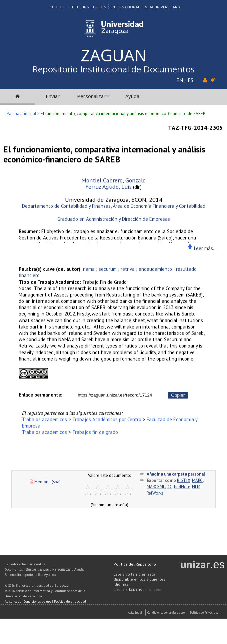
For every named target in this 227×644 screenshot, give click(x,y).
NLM (196, 487)
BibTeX (184, 480)
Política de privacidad (70, 601)
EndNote (182, 487)
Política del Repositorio (135, 564)
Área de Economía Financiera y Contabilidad (159, 206)
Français (153, 589)
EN (180, 80)
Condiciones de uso (37, 601)
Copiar (178, 395)
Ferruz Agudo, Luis (108, 187)
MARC (197, 480)
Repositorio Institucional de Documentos (113, 69)
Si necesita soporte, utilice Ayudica (30, 575)
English (120, 589)
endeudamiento (155, 269)
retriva (128, 269)
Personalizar (91, 96)
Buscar (31, 569)
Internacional (126, 7)
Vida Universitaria (163, 7)
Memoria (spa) (45, 482)
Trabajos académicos (44, 419)
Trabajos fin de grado (95, 432)
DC (169, 487)
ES (190, 80)
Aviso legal (13, 601)
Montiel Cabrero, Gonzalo (113, 180)
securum (108, 269)
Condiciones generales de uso (166, 612)
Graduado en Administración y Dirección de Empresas (114, 219)
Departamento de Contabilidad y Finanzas (66, 206)
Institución (95, 7)
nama (89, 269)
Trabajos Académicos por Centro (107, 419)
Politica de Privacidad (204, 612)
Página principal (21, 114)
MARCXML (156, 487)
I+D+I (73, 7)
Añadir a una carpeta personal (176, 474)
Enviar (53, 96)
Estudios (54, 7)
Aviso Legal (135, 612)
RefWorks (155, 493)
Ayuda (132, 96)
